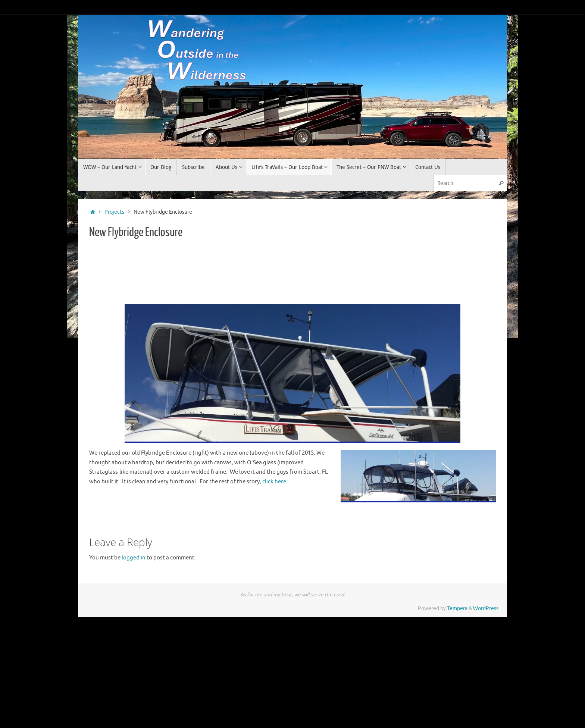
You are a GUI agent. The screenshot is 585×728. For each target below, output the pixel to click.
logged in (134, 558)
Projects (114, 212)
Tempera (457, 608)
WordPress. (486, 608)
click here (274, 482)
